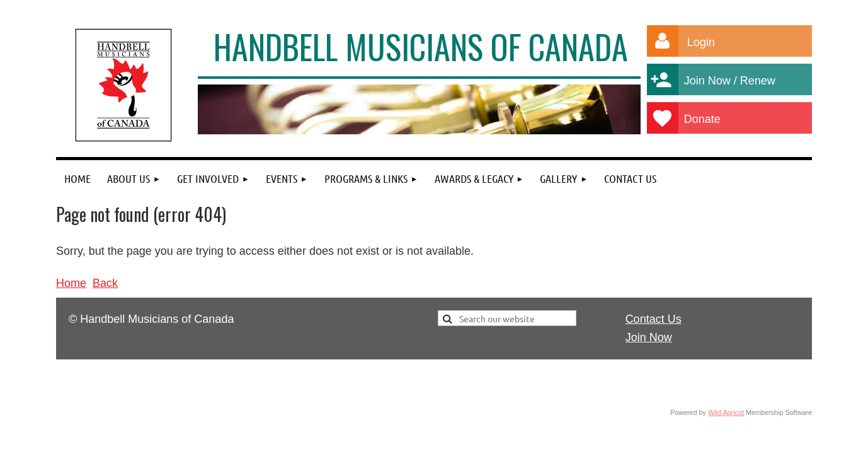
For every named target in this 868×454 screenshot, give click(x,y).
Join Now (649, 337)
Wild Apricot (726, 412)
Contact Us (654, 319)
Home (71, 283)
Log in (663, 41)
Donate (714, 119)
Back (105, 283)
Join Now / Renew (737, 81)
